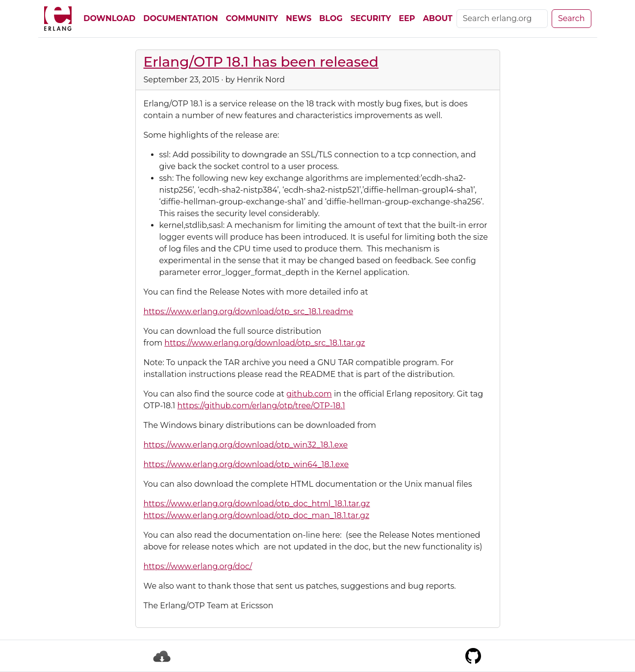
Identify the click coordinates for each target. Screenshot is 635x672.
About (437, 18)
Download (109, 18)
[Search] (502, 19)
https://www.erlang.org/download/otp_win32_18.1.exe (246, 445)
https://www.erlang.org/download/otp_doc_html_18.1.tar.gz (257, 504)
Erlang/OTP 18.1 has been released (261, 62)
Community (252, 18)
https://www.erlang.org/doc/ (198, 566)
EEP (407, 18)
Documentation (180, 18)
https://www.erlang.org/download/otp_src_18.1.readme (249, 311)
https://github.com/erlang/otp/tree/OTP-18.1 (261, 406)
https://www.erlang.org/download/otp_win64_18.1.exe (246, 464)
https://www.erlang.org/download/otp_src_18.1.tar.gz (265, 343)
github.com (309, 394)
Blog (331, 18)
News (299, 18)
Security (371, 18)
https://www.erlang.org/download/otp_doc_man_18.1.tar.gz (257, 515)
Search (571, 18)
